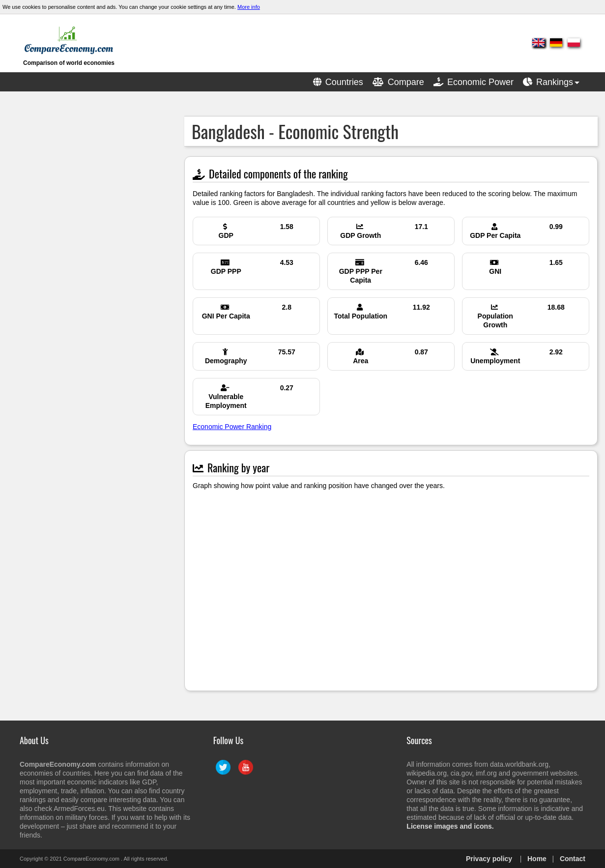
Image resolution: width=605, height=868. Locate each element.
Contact (573, 859)
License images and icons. (450, 826)
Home (537, 859)
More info (249, 7)
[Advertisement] (81, 263)
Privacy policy (489, 859)
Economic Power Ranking (232, 427)
